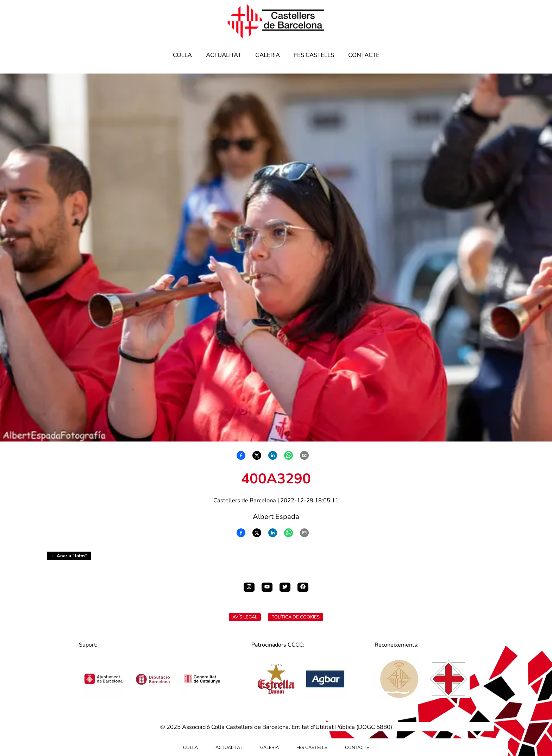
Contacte (364, 55)
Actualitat (224, 55)
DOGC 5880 (374, 727)
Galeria (268, 55)
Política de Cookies (296, 617)
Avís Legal (245, 617)
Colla (182, 55)
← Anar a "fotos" (69, 556)
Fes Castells (314, 55)
